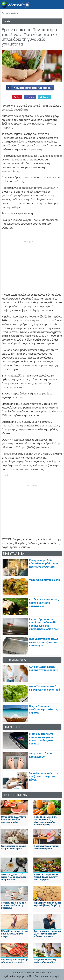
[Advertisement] (29, 264)
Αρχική (5, 13)
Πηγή (5, 476)
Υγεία (13, 13)
